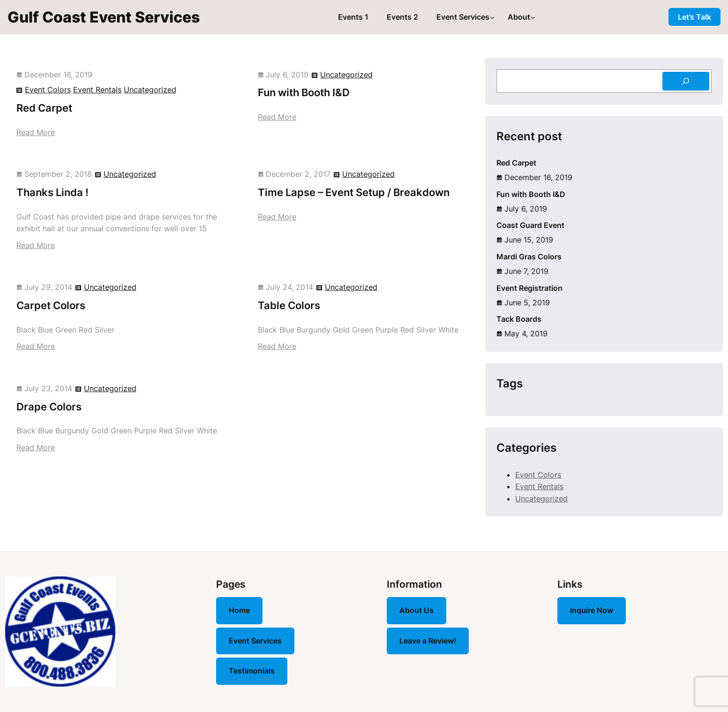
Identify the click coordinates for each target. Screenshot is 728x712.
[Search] (686, 81)
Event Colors (48, 90)
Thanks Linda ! (53, 192)
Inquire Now (592, 610)
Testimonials (252, 671)
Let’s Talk (694, 17)
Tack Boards (519, 319)
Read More (36, 132)
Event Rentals (97, 90)
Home (239, 610)
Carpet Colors (51, 305)
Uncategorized (150, 90)
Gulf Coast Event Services (104, 17)
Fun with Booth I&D (304, 92)
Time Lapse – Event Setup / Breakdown (354, 192)
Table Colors (289, 305)
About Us (417, 610)
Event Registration (529, 288)
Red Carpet (44, 108)
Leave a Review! (428, 641)
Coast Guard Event (530, 225)
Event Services (255, 641)
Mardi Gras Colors (529, 257)
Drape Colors (49, 407)
